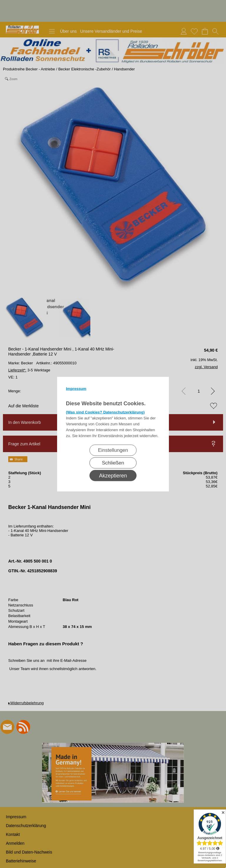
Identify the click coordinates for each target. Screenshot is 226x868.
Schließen (113, 463)
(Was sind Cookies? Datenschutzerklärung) (105, 412)
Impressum (76, 388)
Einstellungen (113, 450)
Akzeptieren (113, 475)
